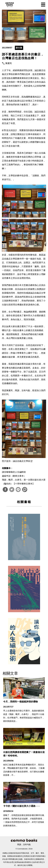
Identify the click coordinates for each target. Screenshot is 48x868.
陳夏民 (9, 63)
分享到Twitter (12, 490)
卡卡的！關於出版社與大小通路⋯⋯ (22, 806)
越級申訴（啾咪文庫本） (14, 476)
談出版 (19, 48)
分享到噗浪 (25, 490)
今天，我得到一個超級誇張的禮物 (20, 702)
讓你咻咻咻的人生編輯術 (14, 472)
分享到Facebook (5, 490)
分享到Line (18, 490)
